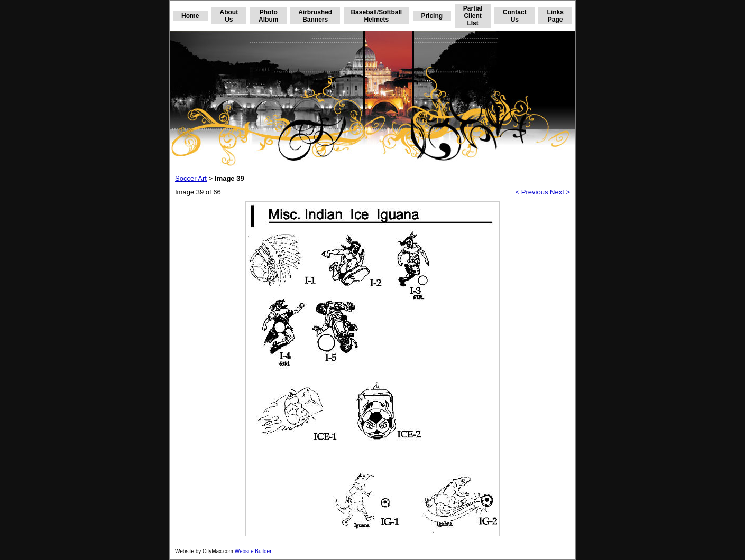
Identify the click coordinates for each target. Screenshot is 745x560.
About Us (229, 16)
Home (190, 16)
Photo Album (268, 16)
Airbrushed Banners (315, 16)
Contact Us (515, 16)
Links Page (555, 16)
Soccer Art (191, 178)
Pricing (432, 16)
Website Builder (253, 551)
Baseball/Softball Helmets (376, 16)
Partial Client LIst (473, 16)
